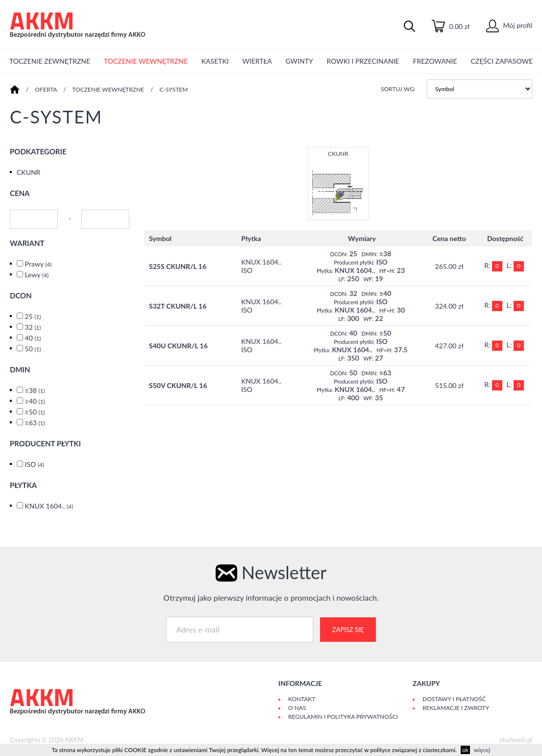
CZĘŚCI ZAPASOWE (502, 61)
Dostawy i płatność (454, 699)
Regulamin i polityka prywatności (343, 717)
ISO (35, 464)
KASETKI (215, 61)
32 (33, 327)
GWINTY (299, 61)
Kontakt (302, 699)
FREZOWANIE (435, 61)
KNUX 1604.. (49, 506)
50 (33, 349)
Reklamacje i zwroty (456, 708)
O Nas (297, 708)
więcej (482, 750)
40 (33, 338)
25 (33, 316)
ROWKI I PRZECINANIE (363, 61)
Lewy (37, 275)
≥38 (35, 390)
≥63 (35, 423)
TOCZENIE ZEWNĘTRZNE (50, 61)
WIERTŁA (257, 61)
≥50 (35, 412)
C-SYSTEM (174, 89)
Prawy (38, 264)
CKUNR (28, 172)
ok (465, 750)
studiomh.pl (516, 740)
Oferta (46, 89)
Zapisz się (348, 630)
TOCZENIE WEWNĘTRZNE (146, 61)
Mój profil (509, 25)
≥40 (35, 401)
